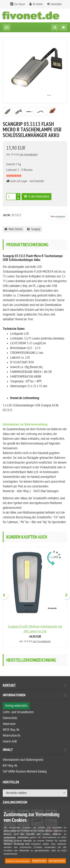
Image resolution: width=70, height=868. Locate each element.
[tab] (35, 697)
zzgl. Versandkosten (29, 155)
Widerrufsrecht (12, 736)
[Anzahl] (11, 197)
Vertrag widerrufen (16, 706)
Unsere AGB (10, 741)
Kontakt (35, 686)
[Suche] (55, 27)
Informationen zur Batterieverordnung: (25, 424)
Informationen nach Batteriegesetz (23, 760)
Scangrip (34, 229)
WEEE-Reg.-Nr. (11, 730)
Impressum (9, 724)
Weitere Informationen (18, 861)
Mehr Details (14, 229)
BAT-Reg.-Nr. (10, 766)
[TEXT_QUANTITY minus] (18, 198)
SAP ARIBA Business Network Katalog (25, 772)
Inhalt (35, 750)
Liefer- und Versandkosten (18, 712)
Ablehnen (39, 861)
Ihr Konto (38, 4)
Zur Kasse (20, 4)
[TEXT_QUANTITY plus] (18, 196)
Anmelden (56, 4)
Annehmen (57, 861)
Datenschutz (10, 718)
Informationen (35, 696)
